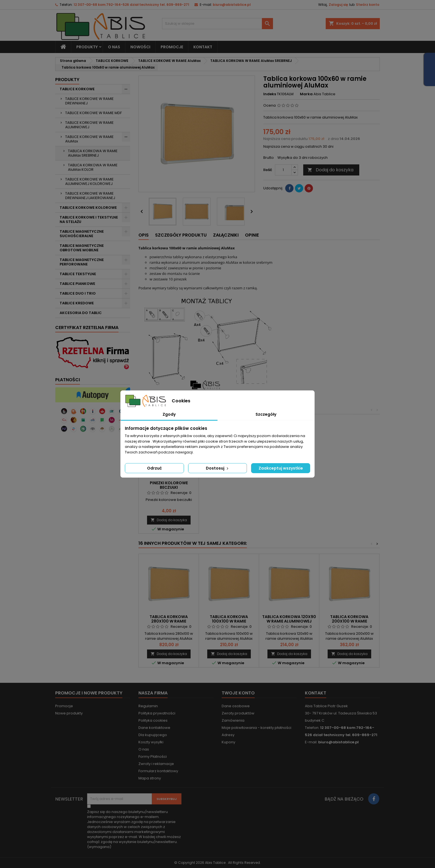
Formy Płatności (153, 757)
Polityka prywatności (157, 713)
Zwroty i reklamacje (156, 764)
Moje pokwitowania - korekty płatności (256, 728)
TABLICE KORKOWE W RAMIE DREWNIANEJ (89, 101)
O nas (114, 47)
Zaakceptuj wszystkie (281, 468)
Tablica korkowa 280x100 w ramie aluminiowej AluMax (169, 621)
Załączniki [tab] (226, 235)
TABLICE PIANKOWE (77, 284)
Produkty (87, 47)
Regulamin (148, 706)
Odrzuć (154, 468)
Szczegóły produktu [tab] (181, 235)
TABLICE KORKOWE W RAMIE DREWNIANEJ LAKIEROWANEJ (90, 196)
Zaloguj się (338, 5)
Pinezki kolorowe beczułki (169, 485)
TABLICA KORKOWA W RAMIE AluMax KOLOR (93, 167)
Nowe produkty (69, 713)
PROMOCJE (172, 47)
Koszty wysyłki (151, 742)
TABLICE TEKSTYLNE (78, 274)
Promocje (64, 706)
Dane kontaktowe (154, 728)
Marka (306, 94)
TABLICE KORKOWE (77, 89)
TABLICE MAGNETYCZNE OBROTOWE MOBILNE (82, 248)
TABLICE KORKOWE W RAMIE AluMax (89, 139)
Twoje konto (238, 693)
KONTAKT (203, 47)
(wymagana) (134, 829)
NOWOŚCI (140, 47)
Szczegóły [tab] (266, 414)
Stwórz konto (368, 5)
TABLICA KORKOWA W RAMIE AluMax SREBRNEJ (93, 153)
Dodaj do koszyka (330, 170)
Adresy (228, 735)
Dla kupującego (153, 735)
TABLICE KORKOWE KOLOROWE (88, 208)
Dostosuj (218, 468)
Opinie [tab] (252, 235)
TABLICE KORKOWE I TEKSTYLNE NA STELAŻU (89, 219)
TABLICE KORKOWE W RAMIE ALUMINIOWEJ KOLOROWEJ (89, 181)
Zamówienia (233, 720)
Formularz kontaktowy (158, 771)
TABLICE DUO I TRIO (78, 293)
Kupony (228, 742)
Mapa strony (150, 778)
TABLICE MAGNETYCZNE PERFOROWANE (82, 262)
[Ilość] (283, 170)
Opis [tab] (144, 235)
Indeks (270, 94)
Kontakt (316, 693)
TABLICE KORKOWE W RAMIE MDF (93, 113)
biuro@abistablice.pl (232, 5)
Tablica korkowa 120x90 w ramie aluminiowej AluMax (289, 621)
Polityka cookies (153, 720)
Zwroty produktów (238, 713)
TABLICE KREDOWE (77, 303)
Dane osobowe (236, 706)
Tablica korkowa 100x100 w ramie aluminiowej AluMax (229, 621)
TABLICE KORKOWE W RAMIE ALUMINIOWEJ (89, 125)
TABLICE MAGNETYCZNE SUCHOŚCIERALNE (82, 234)
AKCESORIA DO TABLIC (81, 313)
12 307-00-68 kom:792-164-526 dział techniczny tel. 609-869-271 (131, 5)
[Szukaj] (217, 24)
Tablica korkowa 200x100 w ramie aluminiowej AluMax (349, 621)
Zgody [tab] (169, 414)
